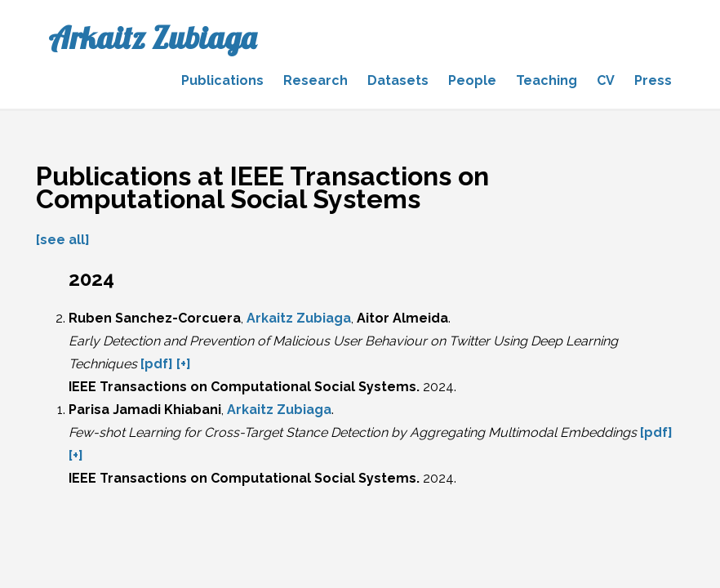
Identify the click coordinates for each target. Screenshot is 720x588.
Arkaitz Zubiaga (152, 38)
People (472, 80)
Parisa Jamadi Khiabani (145, 410)
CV (606, 80)
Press (653, 80)
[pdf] (157, 364)
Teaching (547, 80)
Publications (222, 80)
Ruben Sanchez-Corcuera (155, 318)
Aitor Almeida (402, 318)
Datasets (398, 80)
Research (316, 80)
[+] (184, 364)
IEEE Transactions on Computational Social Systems (242, 387)
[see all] (63, 240)
